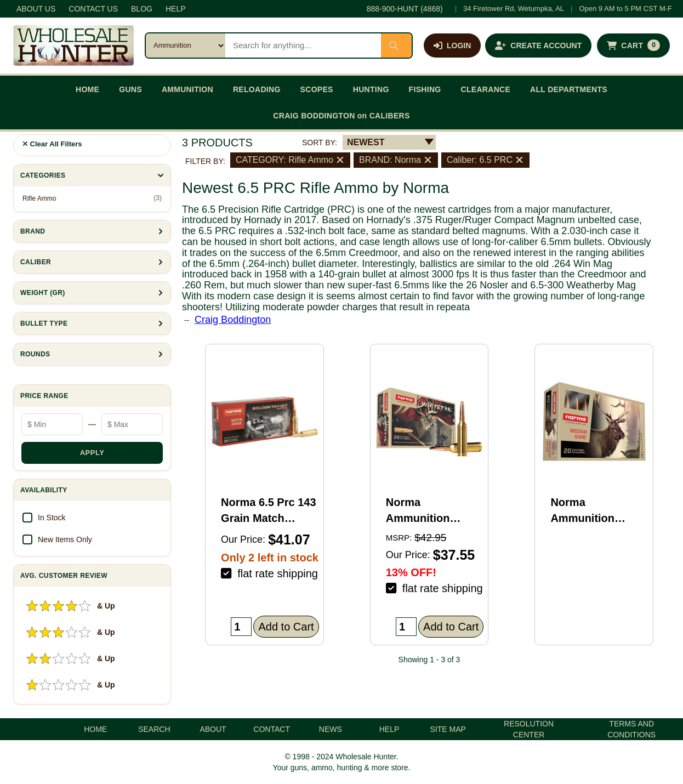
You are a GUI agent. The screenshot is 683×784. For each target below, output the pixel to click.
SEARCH (154, 729)
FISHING (425, 89)
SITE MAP (448, 729)
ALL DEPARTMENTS (569, 89)
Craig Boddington (233, 320)
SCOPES (317, 89)
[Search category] (186, 46)
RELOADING (257, 89)
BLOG (142, 9)
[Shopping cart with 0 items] (633, 46)
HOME (87, 89)
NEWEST (366, 142)
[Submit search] (396, 46)
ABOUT (213, 729)
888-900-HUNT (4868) (405, 9)
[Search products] (303, 46)
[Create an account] (538, 46)
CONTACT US (93, 9)
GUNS (130, 89)
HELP (176, 9)
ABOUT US (36, 9)
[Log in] (452, 46)
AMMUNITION (187, 89)
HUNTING (371, 89)
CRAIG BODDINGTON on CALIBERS (341, 116)
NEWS (331, 729)
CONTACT (272, 729)
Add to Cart (286, 627)
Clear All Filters (52, 144)
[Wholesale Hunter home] (73, 46)
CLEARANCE (486, 89)
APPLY (92, 453)
